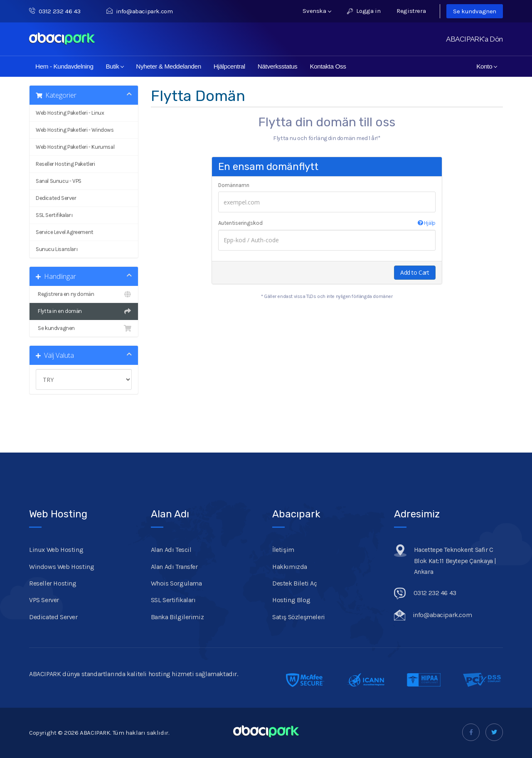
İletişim (283, 550)
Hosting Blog (291, 600)
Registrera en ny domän (84, 294)
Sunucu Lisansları (57, 249)
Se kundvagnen (475, 11)
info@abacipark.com (139, 11)
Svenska (317, 11)
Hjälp (427, 223)
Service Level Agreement (65, 232)
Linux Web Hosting (56, 550)
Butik (115, 66)
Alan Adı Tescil (171, 550)
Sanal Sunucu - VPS (59, 181)
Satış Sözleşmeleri (299, 617)
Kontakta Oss (328, 66)
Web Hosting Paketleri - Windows (75, 130)
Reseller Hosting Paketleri (65, 164)
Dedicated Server (56, 198)
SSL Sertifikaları (54, 215)
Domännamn (234, 185)
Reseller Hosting (53, 583)
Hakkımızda (290, 567)
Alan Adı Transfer (174, 567)
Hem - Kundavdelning (64, 66)
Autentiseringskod (327, 223)
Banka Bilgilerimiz (177, 617)
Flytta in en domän (84, 311)
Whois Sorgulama (176, 583)
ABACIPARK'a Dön (474, 39)
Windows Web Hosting (62, 567)
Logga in (364, 11)
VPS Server (44, 600)
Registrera (411, 11)
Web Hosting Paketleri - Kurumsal (75, 147)
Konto (487, 66)
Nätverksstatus (278, 66)
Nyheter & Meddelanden (169, 66)
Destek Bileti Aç (295, 583)
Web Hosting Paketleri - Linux (70, 113)
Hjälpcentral (229, 66)
